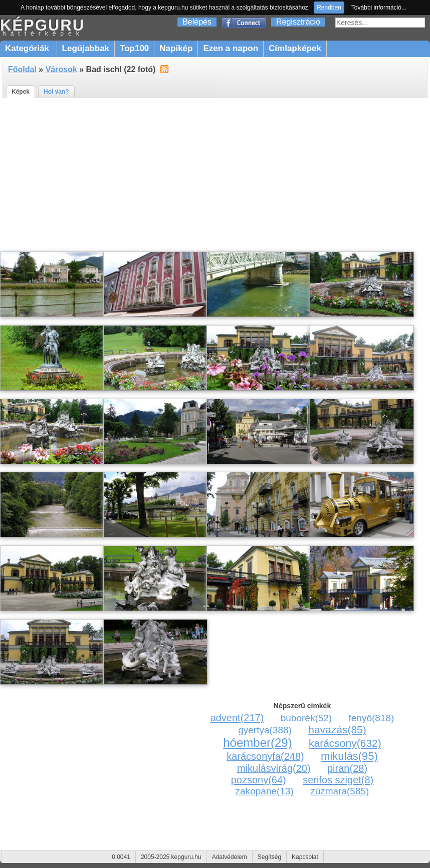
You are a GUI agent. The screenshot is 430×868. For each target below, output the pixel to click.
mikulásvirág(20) (274, 768)
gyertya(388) (265, 730)
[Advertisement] (215, 175)
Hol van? (56, 92)
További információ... (379, 8)
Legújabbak (86, 48)
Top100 (134, 48)
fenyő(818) (372, 718)
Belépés (197, 22)
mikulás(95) (349, 756)
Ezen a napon (231, 48)
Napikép (176, 48)
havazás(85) (337, 730)
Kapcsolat (305, 857)
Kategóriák (28, 48)
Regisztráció (298, 22)
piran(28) (347, 768)
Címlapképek (295, 48)
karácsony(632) (345, 743)
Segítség (269, 857)
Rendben (329, 8)
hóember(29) (257, 743)
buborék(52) (306, 718)
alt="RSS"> (164, 69)
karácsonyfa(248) (265, 756)
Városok (61, 69)
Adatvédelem (230, 857)
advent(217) (237, 718)
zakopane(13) (265, 791)
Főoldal (22, 69)
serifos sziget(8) (338, 780)
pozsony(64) (259, 780)
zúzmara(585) (340, 791)
